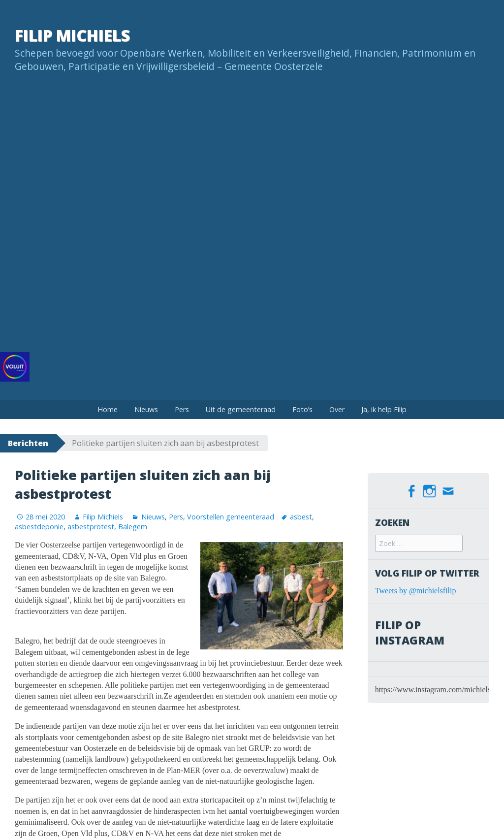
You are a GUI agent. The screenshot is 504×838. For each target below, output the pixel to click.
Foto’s (302, 409)
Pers (182, 409)
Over (337, 409)
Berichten (28, 443)
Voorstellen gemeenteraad (231, 517)
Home (108, 409)
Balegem (133, 527)
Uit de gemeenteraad (241, 409)
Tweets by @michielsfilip (416, 589)
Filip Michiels (72, 35)
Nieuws (146, 409)
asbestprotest (91, 527)
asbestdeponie (39, 527)
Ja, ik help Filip (384, 409)
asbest (301, 517)
